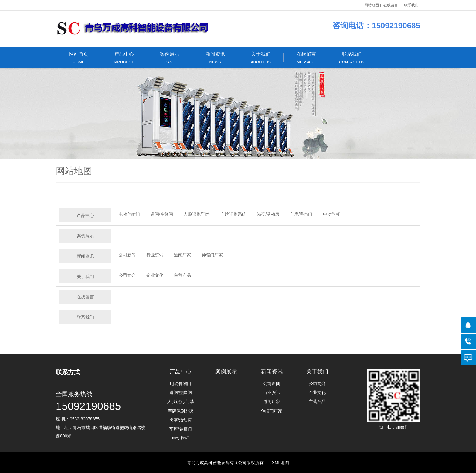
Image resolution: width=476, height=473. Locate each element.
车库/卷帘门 (301, 214)
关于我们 (261, 58)
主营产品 (182, 275)
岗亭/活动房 (268, 214)
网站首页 (79, 58)
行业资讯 (155, 255)
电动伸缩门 (129, 214)
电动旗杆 (331, 214)
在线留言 (391, 5)
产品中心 (124, 58)
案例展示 (170, 58)
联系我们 (411, 5)
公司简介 (127, 275)
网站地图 (372, 5)
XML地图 (281, 463)
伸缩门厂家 (212, 255)
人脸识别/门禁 (197, 214)
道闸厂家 (182, 255)
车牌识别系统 (233, 214)
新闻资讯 (215, 58)
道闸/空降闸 (162, 214)
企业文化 (155, 275)
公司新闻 (127, 255)
